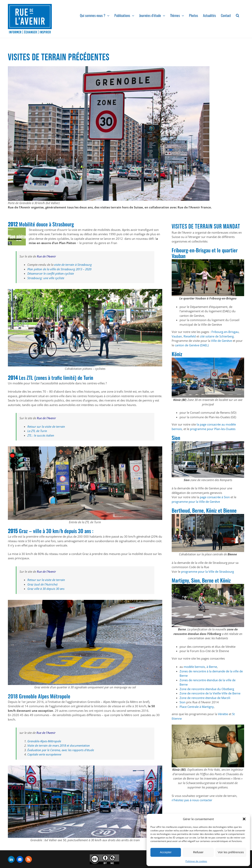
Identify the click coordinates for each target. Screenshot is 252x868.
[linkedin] (11, 859)
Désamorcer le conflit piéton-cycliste (51, 273)
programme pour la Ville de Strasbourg (208, 572)
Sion (183, 702)
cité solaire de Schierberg (217, 336)
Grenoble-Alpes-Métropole (44, 741)
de (81, 378)
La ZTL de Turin (37, 431)
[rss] (29, 859)
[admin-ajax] (104, 859)
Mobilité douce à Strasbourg (46, 224)
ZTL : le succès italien (41, 435)
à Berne (212, 667)
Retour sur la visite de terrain (46, 427)
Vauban (177, 336)
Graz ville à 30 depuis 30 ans (46, 589)
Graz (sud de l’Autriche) (43, 584)
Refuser (198, 852)
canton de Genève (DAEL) (192, 345)
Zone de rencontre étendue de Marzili (205, 698)
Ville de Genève (221, 341)
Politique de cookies (196, 861)
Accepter (166, 852)
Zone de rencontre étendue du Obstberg (207, 689)
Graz (23, 531)
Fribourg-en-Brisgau (225, 332)
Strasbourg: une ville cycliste (46, 278)
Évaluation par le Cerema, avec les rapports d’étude (61, 750)
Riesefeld (190, 336)
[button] (244, 819)
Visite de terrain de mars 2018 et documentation (59, 745)
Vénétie (223, 714)
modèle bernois (194, 667)
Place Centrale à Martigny (197, 707)
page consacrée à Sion (215, 497)
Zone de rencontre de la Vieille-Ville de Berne (210, 693)
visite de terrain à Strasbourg (73, 265)
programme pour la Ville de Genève (196, 502)
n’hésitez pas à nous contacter (192, 800)
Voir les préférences (231, 852)
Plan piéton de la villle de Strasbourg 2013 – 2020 (59, 269)
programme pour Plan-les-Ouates (213, 429)
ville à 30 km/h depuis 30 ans (63, 531)
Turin (88, 378)
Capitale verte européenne (44, 754)
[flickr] (20, 859)
